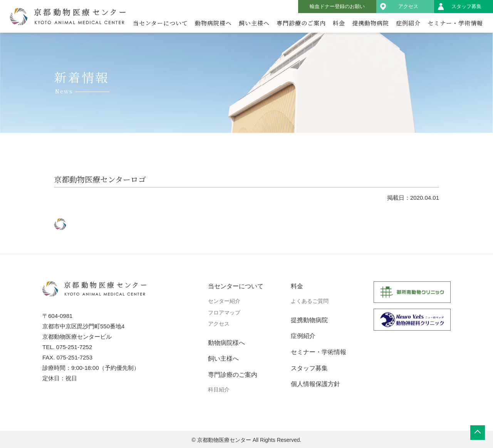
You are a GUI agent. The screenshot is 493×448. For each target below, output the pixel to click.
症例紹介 (408, 23)
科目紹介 (219, 389)
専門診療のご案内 (301, 23)
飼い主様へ (254, 23)
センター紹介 (224, 301)
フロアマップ (224, 313)
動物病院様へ (213, 23)
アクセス (408, 6)
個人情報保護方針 (315, 384)
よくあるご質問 (310, 301)
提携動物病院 (371, 23)
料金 (339, 23)
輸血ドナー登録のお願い (337, 6)
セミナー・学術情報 (455, 23)
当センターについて (160, 23)
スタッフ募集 (466, 6)
